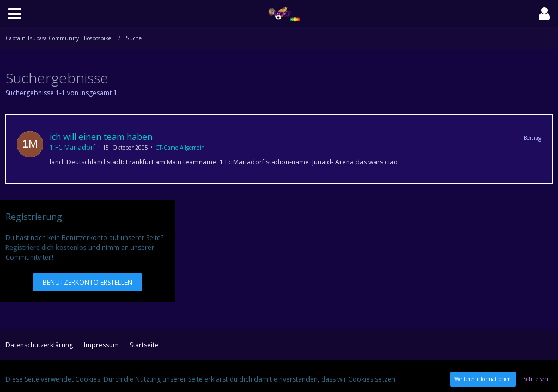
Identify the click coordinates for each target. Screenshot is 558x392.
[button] (15, 14)
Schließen (536, 379)
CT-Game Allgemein (180, 148)
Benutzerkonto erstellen (87, 282)
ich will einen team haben (101, 137)
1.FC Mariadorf (72, 147)
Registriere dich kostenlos (46, 247)
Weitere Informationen (483, 379)
